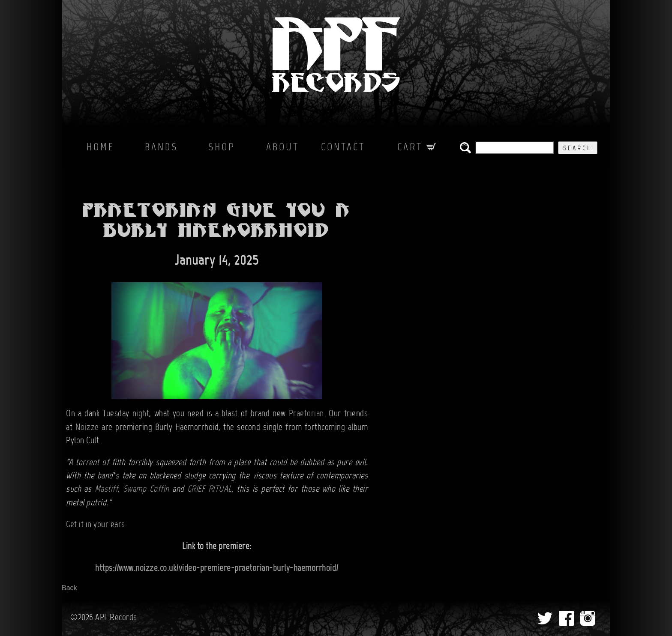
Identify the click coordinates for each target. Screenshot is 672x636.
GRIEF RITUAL (210, 490)
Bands (161, 148)
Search (578, 149)
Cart (417, 148)
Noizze (87, 428)
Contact (343, 148)
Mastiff (106, 490)
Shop (222, 148)
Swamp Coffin (146, 490)
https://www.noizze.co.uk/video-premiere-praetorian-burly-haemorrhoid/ (217, 569)
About (283, 148)
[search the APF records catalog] (514, 148)
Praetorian (306, 414)
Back (69, 588)
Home (100, 148)
